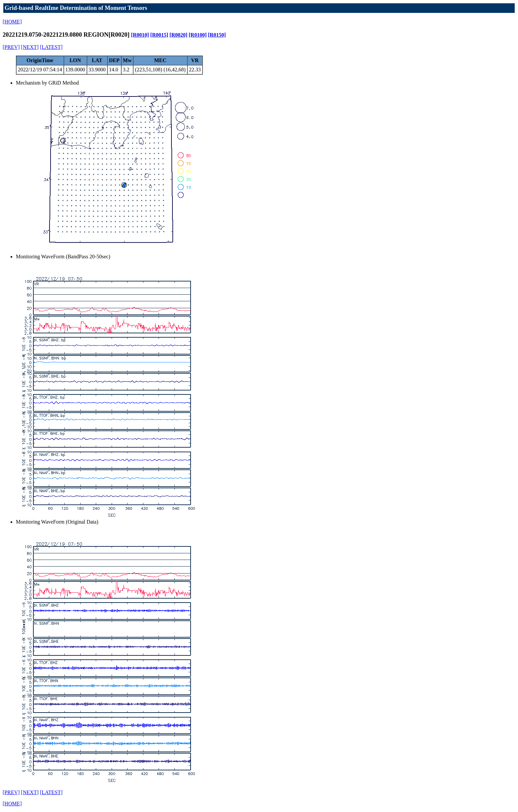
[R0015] (159, 35)
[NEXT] (30, 47)
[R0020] (178, 35)
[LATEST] (51, 47)
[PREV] (11, 47)
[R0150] (217, 35)
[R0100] (198, 35)
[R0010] (140, 35)
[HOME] (12, 22)
